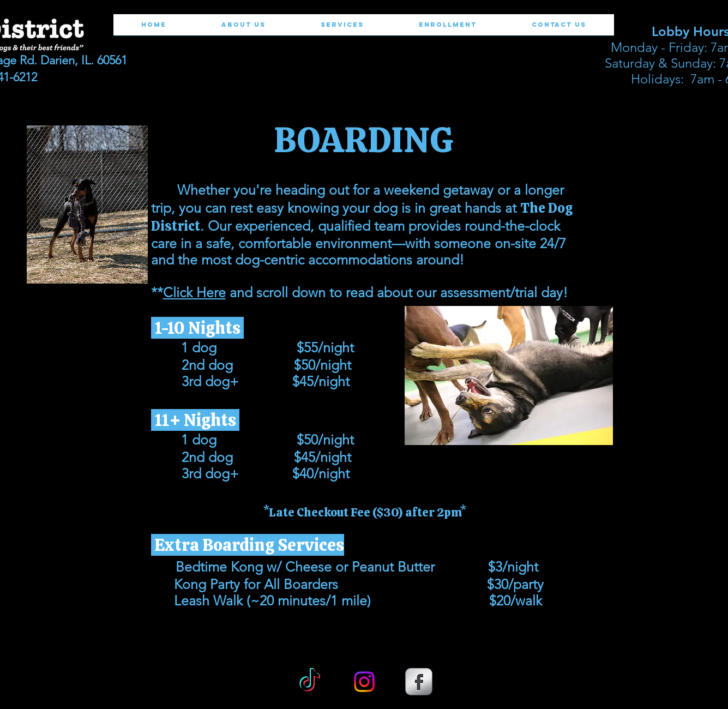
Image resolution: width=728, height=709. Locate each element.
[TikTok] (310, 682)
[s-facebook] (419, 682)
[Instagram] (364, 682)
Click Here (194, 292)
